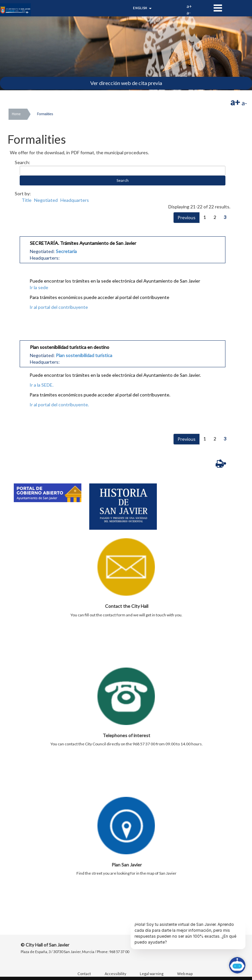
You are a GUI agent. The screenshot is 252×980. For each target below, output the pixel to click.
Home (16, 114)
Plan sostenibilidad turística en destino (70, 347)
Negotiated (46, 200)
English (142, 8)
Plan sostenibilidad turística (84, 355)
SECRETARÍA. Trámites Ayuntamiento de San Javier (83, 243)
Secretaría (66, 251)
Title (27, 200)
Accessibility (115, 974)
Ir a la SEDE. (42, 385)
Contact (84, 974)
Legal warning (152, 974)
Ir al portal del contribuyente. (59, 405)
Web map (185, 974)
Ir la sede (39, 287)
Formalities (45, 114)
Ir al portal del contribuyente (59, 307)
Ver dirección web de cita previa (126, 83)
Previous (187, 217)
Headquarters (75, 200)
